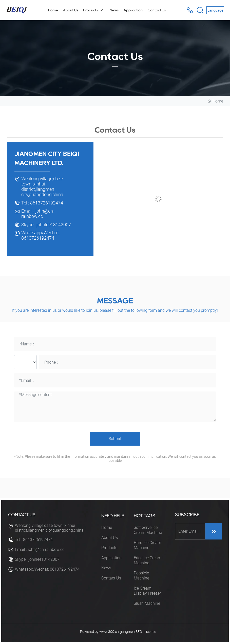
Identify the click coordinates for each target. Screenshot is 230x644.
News (106, 568)
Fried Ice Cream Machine (148, 560)
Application (111, 558)
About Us (110, 538)
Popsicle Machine (141, 576)
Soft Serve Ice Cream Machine (148, 530)
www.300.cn (109, 632)
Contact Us (111, 578)
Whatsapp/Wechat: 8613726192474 (41, 235)
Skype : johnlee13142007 (46, 225)
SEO (139, 632)
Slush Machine (147, 603)
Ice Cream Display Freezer (147, 591)
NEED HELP (113, 516)
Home (107, 527)
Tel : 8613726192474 (42, 203)
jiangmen (128, 632)
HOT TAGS (145, 516)
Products (109, 548)
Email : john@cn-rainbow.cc (38, 214)
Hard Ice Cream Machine (147, 545)
